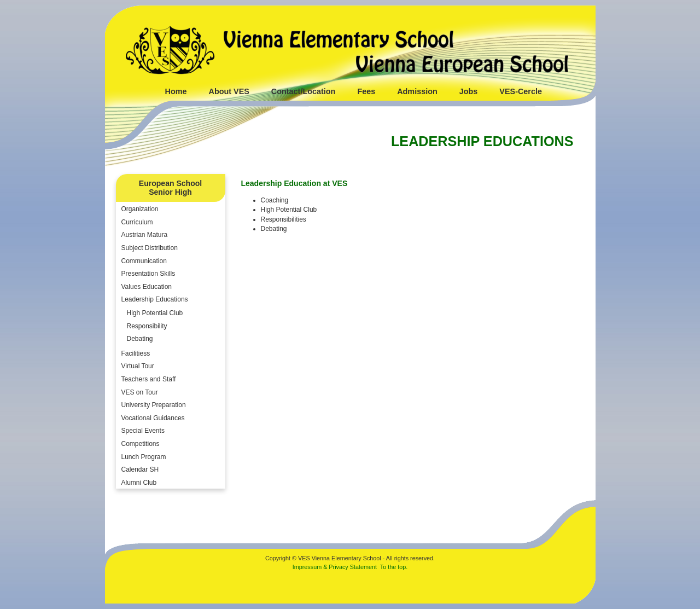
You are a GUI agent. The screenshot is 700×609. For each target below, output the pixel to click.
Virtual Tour (138, 366)
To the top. (394, 567)
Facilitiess (136, 353)
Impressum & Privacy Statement (335, 567)
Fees (366, 91)
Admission (417, 91)
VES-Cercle (521, 91)
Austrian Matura (145, 235)
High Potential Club (155, 313)
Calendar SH (140, 469)
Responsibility (147, 326)
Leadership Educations (155, 299)
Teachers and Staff (149, 379)
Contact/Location (304, 91)
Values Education (147, 287)
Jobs (469, 91)
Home (176, 91)
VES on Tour (140, 392)
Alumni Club (139, 483)
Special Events (143, 431)
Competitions (141, 444)
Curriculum (137, 222)
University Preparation (154, 405)
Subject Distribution (150, 248)
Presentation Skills (148, 274)
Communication (144, 261)
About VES (229, 91)
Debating (140, 339)
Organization (140, 209)
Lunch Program (144, 457)
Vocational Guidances (153, 418)
